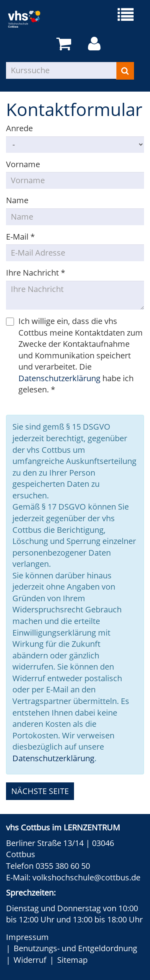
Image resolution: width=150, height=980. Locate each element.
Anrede (19, 128)
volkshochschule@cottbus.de (86, 877)
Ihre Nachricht (36, 273)
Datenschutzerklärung (59, 378)
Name (17, 200)
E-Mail (20, 237)
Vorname (23, 164)
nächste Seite (40, 791)
